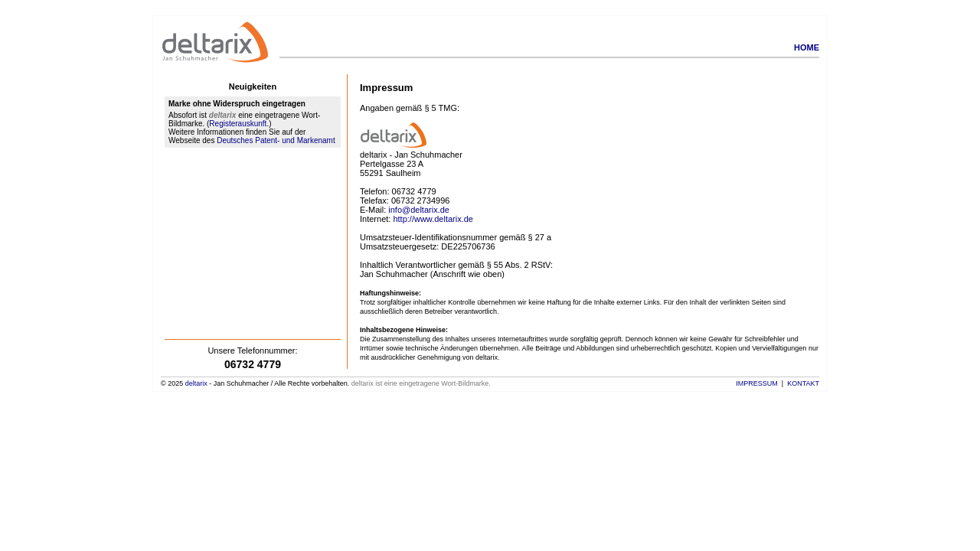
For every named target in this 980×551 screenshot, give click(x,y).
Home (807, 47)
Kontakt (803, 383)
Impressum (757, 383)
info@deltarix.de (419, 210)
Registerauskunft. (239, 124)
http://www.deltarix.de (433, 219)
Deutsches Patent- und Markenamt (276, 140)
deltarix (196, 383)
